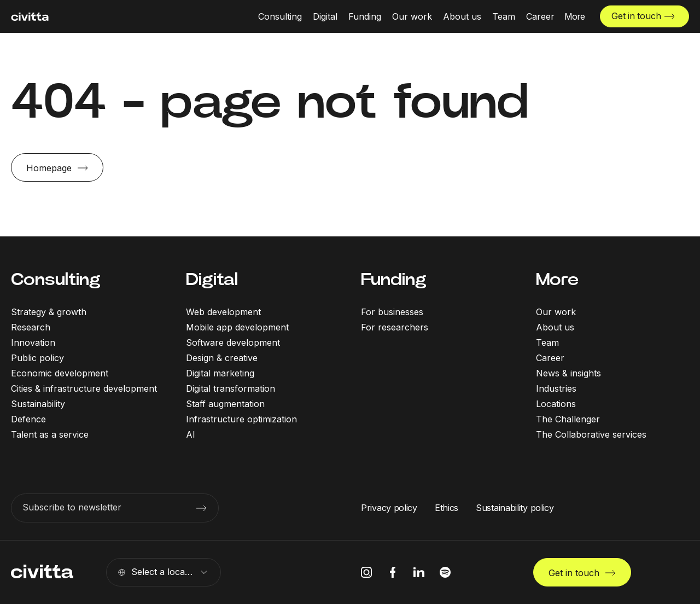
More (557, 279)
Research (31, 327)
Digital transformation (231, 388)
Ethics (447, 508)
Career (550, 358)
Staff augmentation (225, 404)
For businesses (392, 312)
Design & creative (222, 358)
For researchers (395, 327)
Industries (556, 388)
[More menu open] (574, 16)
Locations (556, 404)
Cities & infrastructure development (84, 388)
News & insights (568, 373)
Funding (394, 279)
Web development (223, 312)
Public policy (37, 358)
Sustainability (38, 404)
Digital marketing (220, 373)
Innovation (33, 342)
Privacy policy (389, 508)
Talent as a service (50, 434)
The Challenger (568, 419)
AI (191, 434)
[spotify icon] (445, 572)
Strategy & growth (49, 312)
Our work (556, 312)
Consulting (56, 279)
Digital (212, 279)
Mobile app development (237, 327)
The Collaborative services (591, 434)
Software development (233, 342)
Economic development (60, 373)
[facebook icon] (393, 572)
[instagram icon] (366, 572)
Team (547, 342)
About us (555, 327)
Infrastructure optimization (241, 419)
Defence (28, 419)
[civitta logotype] (30, 17)
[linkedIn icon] (419, 572)
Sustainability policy (515, 508)
